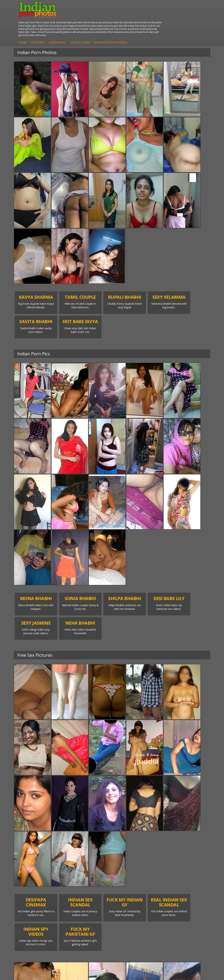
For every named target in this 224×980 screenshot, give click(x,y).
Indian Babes (30, 864)
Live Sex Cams (130, 23)
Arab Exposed (160, 845)
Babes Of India (96, 842)
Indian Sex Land (97, 860)
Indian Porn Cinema (125, 840)
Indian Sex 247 (96, 856)
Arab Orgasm (95, 838)
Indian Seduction (130, 853)
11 (126, 812)
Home (72, 23)
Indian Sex (158, 849)
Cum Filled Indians (91, 847)
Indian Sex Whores (124, 847)
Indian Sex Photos (124, 866)
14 (150, 812)
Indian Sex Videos (195, 856)
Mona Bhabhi (63, 838)
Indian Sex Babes (130, 860)
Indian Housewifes (155, 862)
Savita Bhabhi (63, 849)
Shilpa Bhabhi (63, 860)
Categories (107, 23)
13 (142, 812)
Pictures (88, 23)
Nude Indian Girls (33, 867)
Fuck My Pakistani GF (155, 869)
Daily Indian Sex (194, 849)
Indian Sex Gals (129, 856)
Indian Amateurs (32, 860)
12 (134, 812)
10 (118, 812)
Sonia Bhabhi (63, 842)
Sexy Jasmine (63, 845)
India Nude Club (97, 853)
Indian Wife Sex (194, 853)
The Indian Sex (193, 838)
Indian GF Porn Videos (160, 23)
